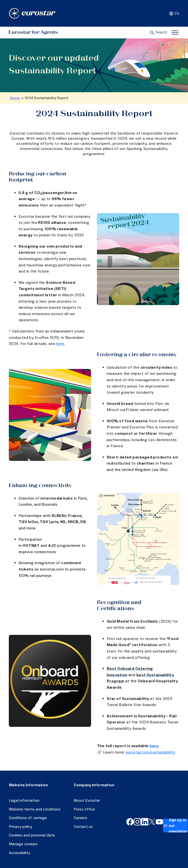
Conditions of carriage (28, 818)
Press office (84, 809)
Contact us (83, 827)
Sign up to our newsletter (175, 825)
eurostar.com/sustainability (150, 752)
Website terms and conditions (35, 809)
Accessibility (19, 853)
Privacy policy (20, 827)
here (60, 344)
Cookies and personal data (32, 835)
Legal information (24, 800)
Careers (80, 818)
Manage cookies (23, 844)
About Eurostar (87, 800)
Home (15, 98)
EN (174, 13)
